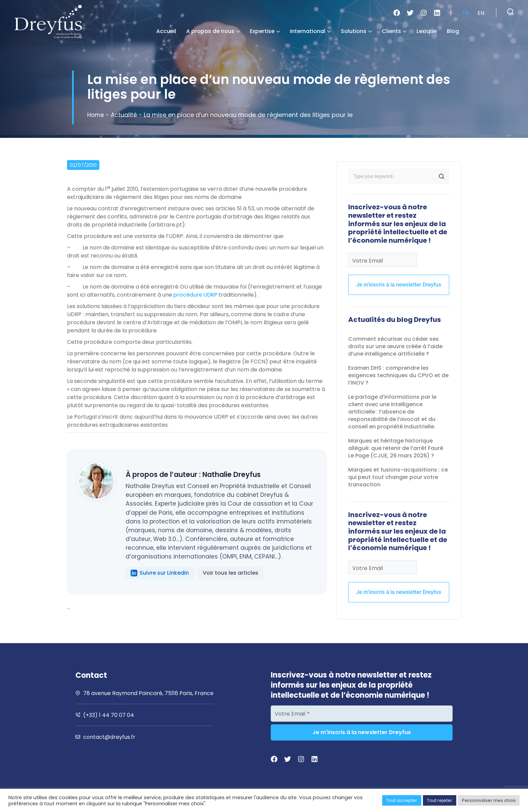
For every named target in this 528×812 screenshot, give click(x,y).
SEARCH (441, 176)
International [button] (310, 31)
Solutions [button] (356, 31)
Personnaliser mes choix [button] (489, 800)
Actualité (125, 115)
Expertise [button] (265, 31)
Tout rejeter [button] (440, 800)
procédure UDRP (195, 295)
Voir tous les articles (230, 573)
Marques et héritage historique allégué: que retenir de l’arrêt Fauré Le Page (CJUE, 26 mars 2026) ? (396, 448)
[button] (510, 12)
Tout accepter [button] (402, 800)
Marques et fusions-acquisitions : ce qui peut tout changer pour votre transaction (398, 477)
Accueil (166, 31)
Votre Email (368, 261)
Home (96, 115)
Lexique (427, 31)
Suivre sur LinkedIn (160, 573)
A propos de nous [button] (213, 31)
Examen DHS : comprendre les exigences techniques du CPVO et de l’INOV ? (398, 375)
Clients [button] (394, 31)
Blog (453, 31)
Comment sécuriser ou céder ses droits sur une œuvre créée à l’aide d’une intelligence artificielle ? (395, 346)
